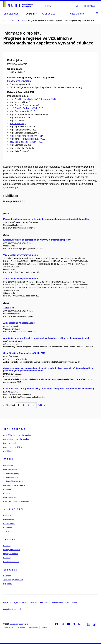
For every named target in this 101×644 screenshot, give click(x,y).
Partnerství (8, 527)
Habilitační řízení (10, 497)
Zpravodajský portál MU (13, 580)
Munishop (76, 602)
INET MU (34, 602)
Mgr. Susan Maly (18, 124)
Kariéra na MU (9, 524)
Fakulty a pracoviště (12, 550)
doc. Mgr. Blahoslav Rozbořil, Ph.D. (26, 142)
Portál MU (44, 602)
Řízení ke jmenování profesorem (17, 501)
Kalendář (7, 576)
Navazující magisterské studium (16, 439)
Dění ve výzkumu (10, 469)
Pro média (7, 584)
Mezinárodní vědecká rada (14, 485)
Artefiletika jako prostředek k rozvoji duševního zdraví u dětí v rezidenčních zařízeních (46, 338)
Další (41, 405)
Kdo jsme (7, 515)
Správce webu (9, 627)
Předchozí (9, 405)
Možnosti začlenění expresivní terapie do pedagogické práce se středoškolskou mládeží (47, 219)
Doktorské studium (11, 443)
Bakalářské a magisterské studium (17, 435)
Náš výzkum (8, 465)
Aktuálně (10, 570)
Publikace (7, 489)
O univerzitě (14, 509)
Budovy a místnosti (11, 562)
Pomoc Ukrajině (76, 14)
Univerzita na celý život (13, 447)
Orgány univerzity (10, 554)
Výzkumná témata (11, 477)
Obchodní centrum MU (60, 602)
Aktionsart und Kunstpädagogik (19, 323)
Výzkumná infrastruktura (13, 481)
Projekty (7, 493)
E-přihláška (8, 451)
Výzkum (8, 459)
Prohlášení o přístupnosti (28, 627)
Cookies (44, 627)
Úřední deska (9, 519)
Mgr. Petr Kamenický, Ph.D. (23, 111)
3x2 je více (9, 308)
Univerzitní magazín (11, 602)
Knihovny (7, 558)
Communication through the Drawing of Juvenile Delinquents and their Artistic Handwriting (49, 388)
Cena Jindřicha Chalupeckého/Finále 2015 (24, 353)
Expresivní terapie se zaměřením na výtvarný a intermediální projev (37, 240)
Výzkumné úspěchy (11, 473)
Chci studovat (14, 429)
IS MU (25, 602)
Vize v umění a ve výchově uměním (21, 255)
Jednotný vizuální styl (12, 609)
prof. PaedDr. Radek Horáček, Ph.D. (27, 108)
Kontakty (7, 546)
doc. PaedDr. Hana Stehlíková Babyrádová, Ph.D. (33, 99)
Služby (6, 531)
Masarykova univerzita (19, 81)
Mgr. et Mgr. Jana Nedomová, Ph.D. (27, 136)
